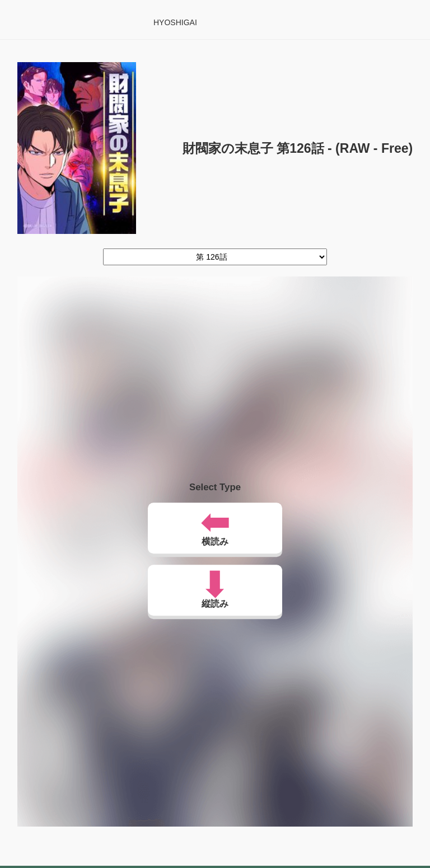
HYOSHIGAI (175, 22)
